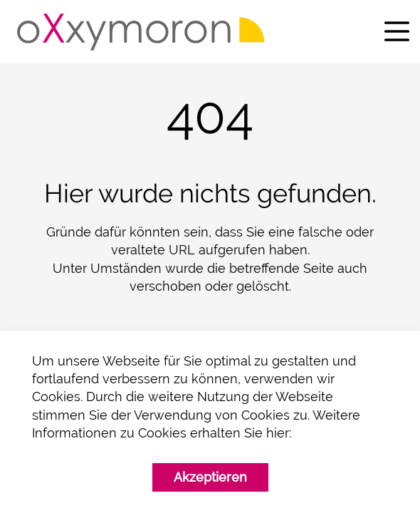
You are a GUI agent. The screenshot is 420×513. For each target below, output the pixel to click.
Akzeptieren (210, 477)
